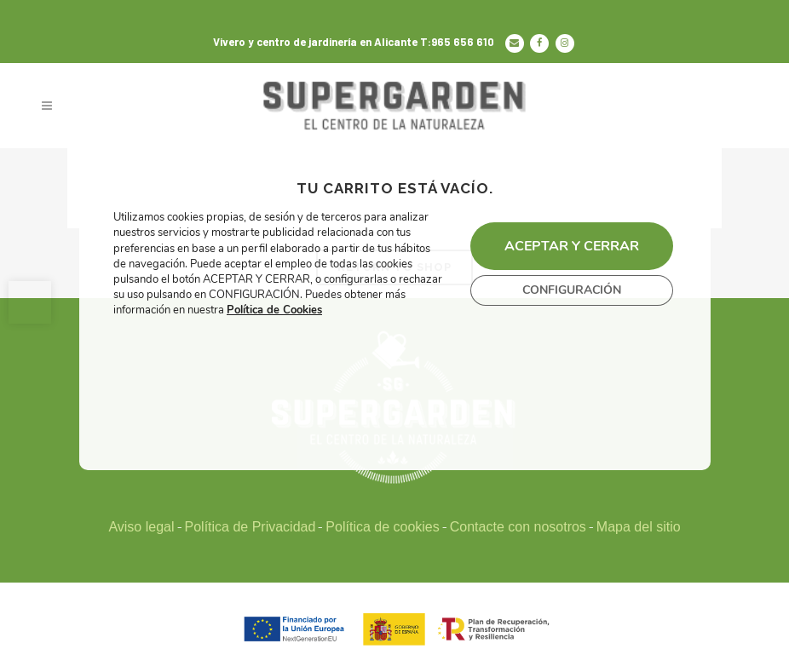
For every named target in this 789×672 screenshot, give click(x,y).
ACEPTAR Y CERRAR (571, 246)
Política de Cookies (274, 311)
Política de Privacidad (251, 527)
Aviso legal (141, 527)
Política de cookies (382, 527)
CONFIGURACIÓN (571, 290)
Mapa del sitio (639, 527)
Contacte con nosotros (518, 527)
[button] (30, 302)
